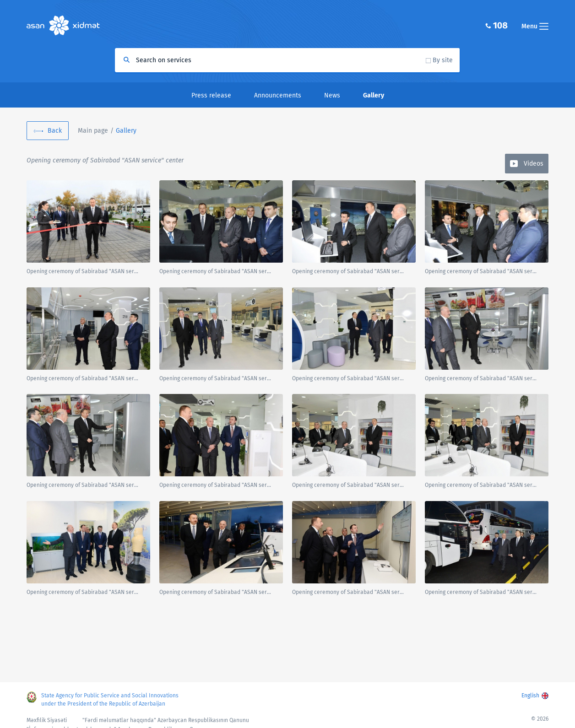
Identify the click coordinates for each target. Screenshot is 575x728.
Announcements (278, 95)
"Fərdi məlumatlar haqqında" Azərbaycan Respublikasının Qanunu (166, 720)
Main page (93, 131)
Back (55, 131)
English (530, 696)
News (332, 95)
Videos (534, 164)
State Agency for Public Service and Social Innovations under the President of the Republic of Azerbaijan (110, 700)
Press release (211, 95)
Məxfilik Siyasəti (47, 720)
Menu (535, 26)
